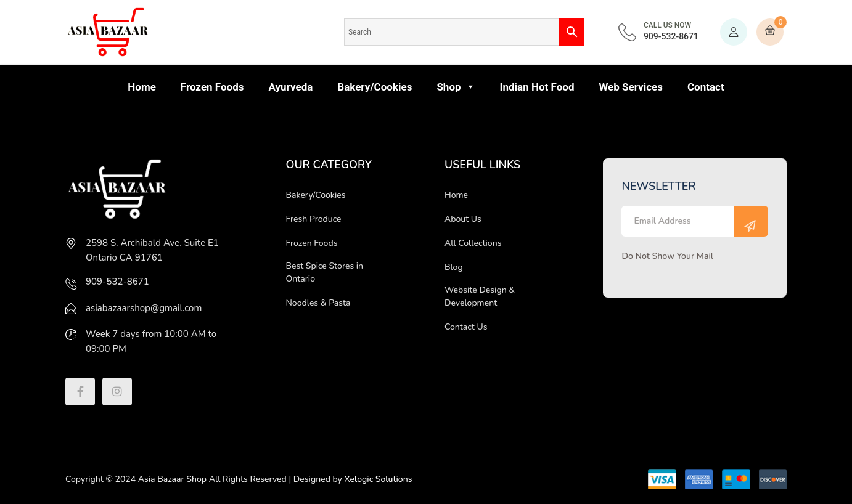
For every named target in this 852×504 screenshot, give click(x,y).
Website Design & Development (480, 296)
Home (142, 87)
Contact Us (466, 327)
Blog (454, 267)
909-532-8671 (671, 31)
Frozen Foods (212, 87)
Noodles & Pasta (318, 303)
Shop (456, 87)
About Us (463, 219)
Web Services (631, 87)
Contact (706, 87)
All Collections (473, 243)
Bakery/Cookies (375, 87)
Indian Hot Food (537, 87)
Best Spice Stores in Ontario (324, 272)
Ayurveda (290, 87)
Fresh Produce (313, 219)
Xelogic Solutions (379, 479)
